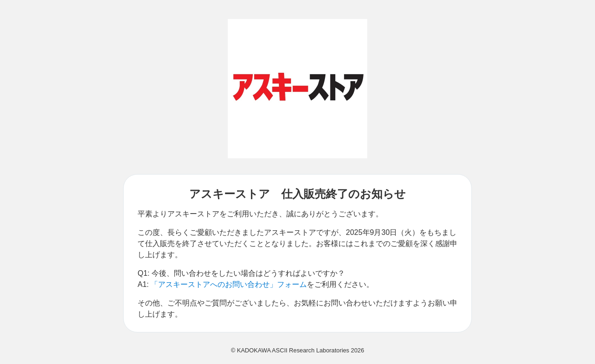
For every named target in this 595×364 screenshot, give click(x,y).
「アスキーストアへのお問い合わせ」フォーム (229, 284)
